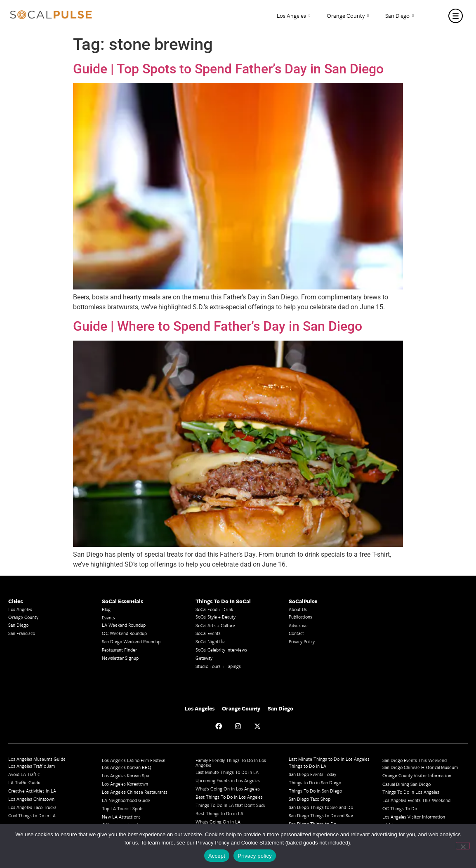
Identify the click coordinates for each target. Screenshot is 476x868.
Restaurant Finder (119, 650)
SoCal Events (208, 633)
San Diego (399, 16)
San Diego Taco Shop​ (310, 799)
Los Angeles (293, 16)
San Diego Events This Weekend (415, 760)
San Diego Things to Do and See (321, 815)
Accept (217, 856)
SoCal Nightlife (210, 641)
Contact (296, 633)
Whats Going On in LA (218, 822)
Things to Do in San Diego (315, 782)
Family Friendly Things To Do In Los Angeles (231, 763)
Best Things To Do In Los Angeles (229, 797)
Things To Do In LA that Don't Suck (230, 805)
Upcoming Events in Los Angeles (228, 780)
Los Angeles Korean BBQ (127, 767)
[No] (463, 846)
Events (108, 617)
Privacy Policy (302, 641)
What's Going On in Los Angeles (228, 789)
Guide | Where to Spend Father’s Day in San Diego (218, 326)
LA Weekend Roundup (124, 625)
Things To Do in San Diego (315, 791)
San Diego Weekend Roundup (131, 641)
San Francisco (22, 633)
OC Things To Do (400, 808)
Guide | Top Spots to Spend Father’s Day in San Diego (228, 69)
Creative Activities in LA (32, 791)
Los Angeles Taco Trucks (32, 807)
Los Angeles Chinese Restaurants (135, 792)
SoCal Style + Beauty (216, 617)
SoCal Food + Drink (214, 609)
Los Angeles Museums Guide (37, 759)
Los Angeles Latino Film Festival (133, 760)
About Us (298, 609)
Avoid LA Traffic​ (24, 774)
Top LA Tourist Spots (123, 808)
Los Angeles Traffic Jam (32, 766)
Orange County (348, 16)
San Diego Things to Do (312, 824)
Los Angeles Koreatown (125, 784)
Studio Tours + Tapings (218, 666)
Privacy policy (255, 856)
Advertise (298, 625)
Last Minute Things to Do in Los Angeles (329, 759)
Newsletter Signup (120, 658)
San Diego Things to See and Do (321, 807)
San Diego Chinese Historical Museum (420, 767)
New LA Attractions (121, 817)
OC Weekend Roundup (124, 633)
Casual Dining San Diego (406, 784)
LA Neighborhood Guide (126, 800)
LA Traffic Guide (24, 782)
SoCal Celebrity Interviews (221, 650)
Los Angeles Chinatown (31, 799)
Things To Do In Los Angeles (411, 792)
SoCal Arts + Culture (215, 625)
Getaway (204, 658)
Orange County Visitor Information (417, 775)
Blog (106, 609)
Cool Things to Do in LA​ (32, 815)
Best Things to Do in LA (219, 813)
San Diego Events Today (312, 774)
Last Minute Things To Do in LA (227, 772)
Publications (300, 617)
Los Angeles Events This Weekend (416, 800)
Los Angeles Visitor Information (414, 817)
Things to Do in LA (308, 766)
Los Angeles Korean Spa (125, 775)
